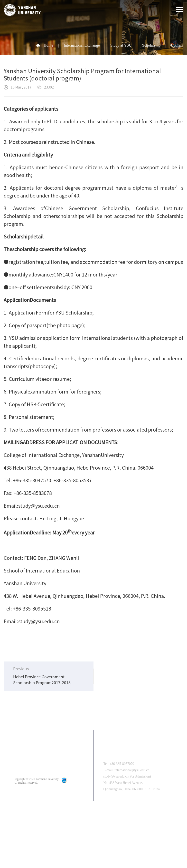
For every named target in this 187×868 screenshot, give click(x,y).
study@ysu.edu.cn (39, 506)
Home (48, 45)
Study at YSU (121, 45)
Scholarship (151, 45)
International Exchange (81, 45)
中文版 (33, 822)
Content (177, 45)
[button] (106, 850)
